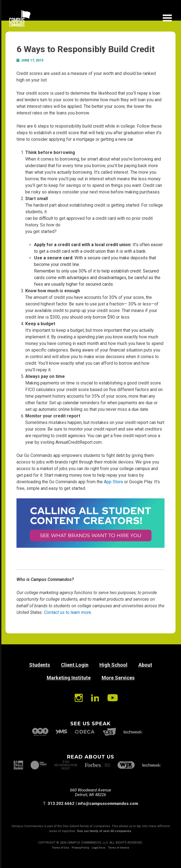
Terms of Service (119, 848)
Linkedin (95, 698)
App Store (113, 482)
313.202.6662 (61, 804)
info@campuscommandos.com (108, 804)
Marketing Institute (69, 678)
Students (40, 665)
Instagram (79, 698)
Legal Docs (99, 848)
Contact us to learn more (67, 612)
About (145, 665)
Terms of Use (61, 848)
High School (113, 665)
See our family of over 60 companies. (105, 831)
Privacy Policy (80, 848)
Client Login (75, 665)
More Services (118, 678)
